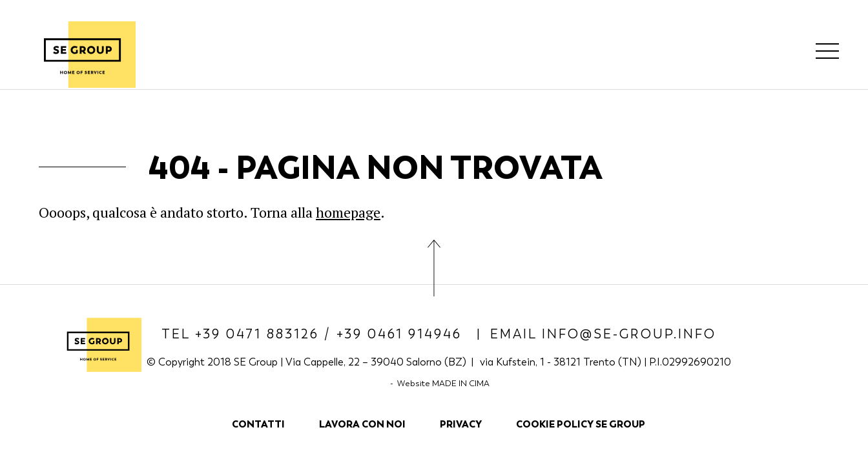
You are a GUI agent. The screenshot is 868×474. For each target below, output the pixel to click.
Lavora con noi (362, 424)
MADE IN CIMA (461, 383)
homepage (348, 212)
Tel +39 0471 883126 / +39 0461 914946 (314, 334)
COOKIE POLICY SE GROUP (581, 424)
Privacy (461, 424)
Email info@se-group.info (603, 334)
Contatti (258, 424)
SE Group (82, 54)
